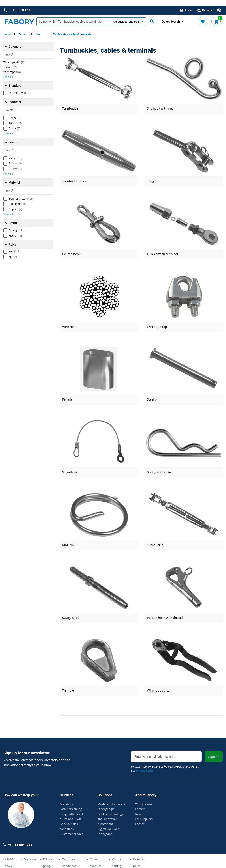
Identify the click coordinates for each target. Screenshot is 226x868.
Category (15, 41)
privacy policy (145, 765)
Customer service (71, 828)
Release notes (138, 857)
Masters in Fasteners (111, 798)
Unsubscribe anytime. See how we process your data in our (165, 763)
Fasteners (24, 29)
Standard (15, 80)
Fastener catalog (71, 803)
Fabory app (105, 828)
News (139, 808)
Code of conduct (95, 857)
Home (7, 29)
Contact (140, 818)
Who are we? (144, 798)
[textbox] (73, 16)
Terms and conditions (69, 857)
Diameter (15, 96)
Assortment (105, 818)
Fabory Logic (106, 803)
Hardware (41, 29)
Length (13, 137)
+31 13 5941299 (18, 5)
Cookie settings (117, 857)
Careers (140, 803)
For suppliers (144, 813)
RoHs (12, 239)
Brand (13, 217)
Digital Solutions (108, 823)
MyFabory (66, 798)
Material (14, 177)
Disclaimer (31, 854)
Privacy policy (48, 857)
